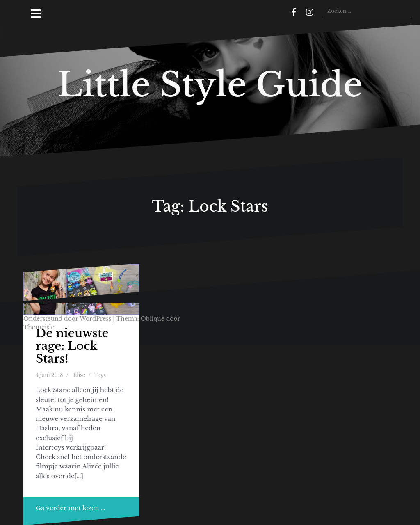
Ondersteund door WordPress (67, 319)
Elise (79, 375)
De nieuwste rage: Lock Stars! (72, 346)
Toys (100, 375)
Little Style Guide (210, 84)
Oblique (152, 319)
